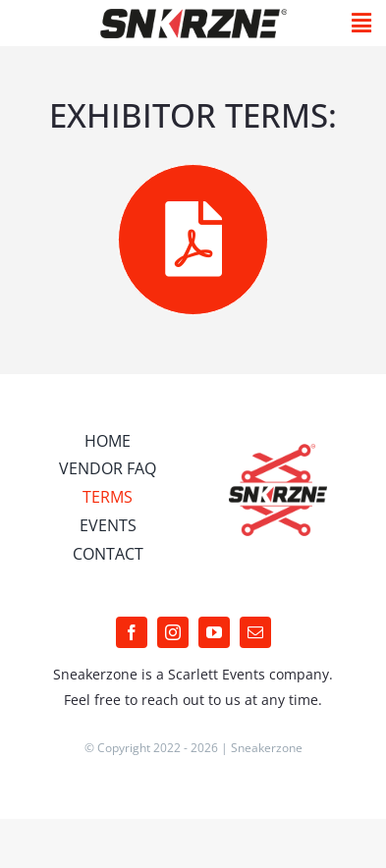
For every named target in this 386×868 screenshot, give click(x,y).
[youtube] (214, 632)
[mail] (255, 632)
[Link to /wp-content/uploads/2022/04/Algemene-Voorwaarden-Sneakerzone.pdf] (193, 239)
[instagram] (173, 632)
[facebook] (132, 632)
